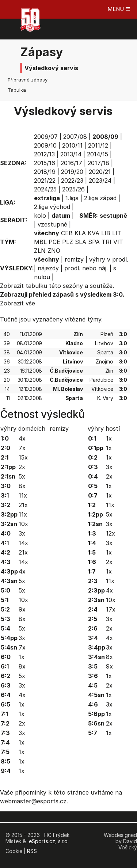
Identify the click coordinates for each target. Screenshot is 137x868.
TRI (106, 242)
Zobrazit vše (18, 303)
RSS (32, 851)
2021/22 (45, 180)
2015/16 (45, 163)
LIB (106, 233)
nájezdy (48, 268)
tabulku (36, 286)
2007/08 (75, 137)
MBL (40, 242)
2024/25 (45, 189)
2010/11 (72, 145)
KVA (94, 233)
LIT (117, 233)
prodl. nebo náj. (86, 268)
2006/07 (46, 137)
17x (111, 609)
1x (22, 657)
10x (23, 524)
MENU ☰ (119, 9)
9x (22, 609)
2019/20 (72, 172)
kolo (40, 216)
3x (22, 533)
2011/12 (98, 145)
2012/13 (44, 154)
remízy (74, 259)
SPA (94, 242)
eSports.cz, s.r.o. (49, 841)
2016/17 (71, 163)
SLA (81, 242)
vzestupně (52, 224)
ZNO (54, 251)
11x (23, 495)
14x (23, 543)
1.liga (72, 198)
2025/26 (73, 189)
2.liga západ (100, 198)
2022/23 (72, 180)
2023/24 (100, 180)
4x (22, 438)
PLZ (68, 242)
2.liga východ (52, 207)
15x (23, 457)
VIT (118, 242)
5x (22, 476)
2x (22, 467)
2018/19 (45, 172)
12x (111, 533)
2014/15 (98, 154)
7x (22, 448)
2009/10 (45, 145)
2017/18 (98, 163)
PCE (54, 242)
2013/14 (71, 154)
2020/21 (100, 172)
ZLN (40, 251)
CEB (67, 233)
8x (22, 486)
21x (23, 505)
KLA (80, 233)
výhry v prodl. (109, 259)
